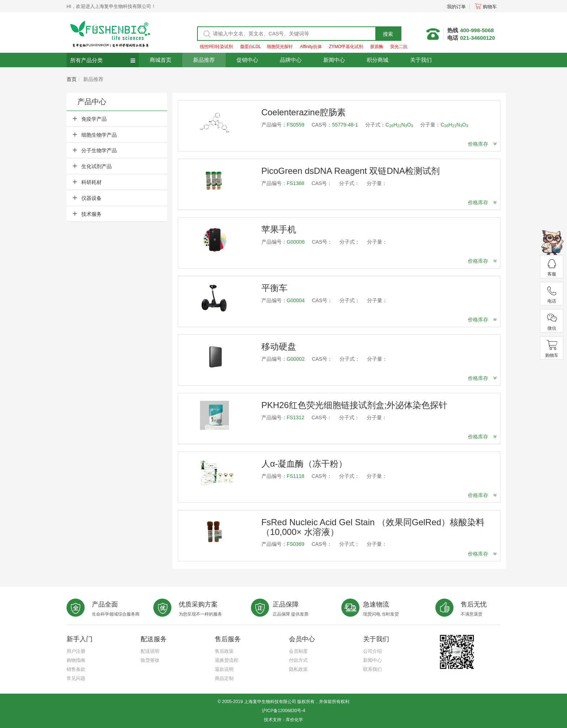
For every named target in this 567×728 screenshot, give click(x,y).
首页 (72, 79)
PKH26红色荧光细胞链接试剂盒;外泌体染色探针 (355, 405)
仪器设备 (91, 198)
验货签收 (150, 660)
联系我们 (372, 669)
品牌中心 (291, 60)
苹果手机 (279, 229)
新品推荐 (204, 60)
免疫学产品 (94, 119)
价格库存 (482, 144)
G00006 (296, 242)
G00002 (296, 359)
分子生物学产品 (99, 150)
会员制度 (298, 651)
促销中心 (247, 60)
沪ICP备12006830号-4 (283, 711)
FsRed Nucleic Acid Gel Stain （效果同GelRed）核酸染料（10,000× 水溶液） (373, 527)
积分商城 (378, 60)
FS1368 (296, 183)
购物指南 (76, 660)
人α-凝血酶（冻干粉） (304, 464)
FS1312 (296, 417)
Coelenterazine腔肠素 (304, 112)
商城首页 (161, 60)
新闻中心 (334, 60)
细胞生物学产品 (99, 135)
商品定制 (224, 678)
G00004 (296, 300)
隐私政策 (298, 669)
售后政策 (224, 651)
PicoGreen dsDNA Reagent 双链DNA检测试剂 (351, 171)
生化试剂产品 (97, 166)
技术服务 (91, 214)
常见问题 (76, 678)
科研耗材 (91, 182)
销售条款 (76, 669)
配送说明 (150, 651)
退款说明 (224, 669)
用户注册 (76, 651)
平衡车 (274, 288)
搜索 (388, 34)
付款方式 (298, 660)
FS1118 (296, 476)
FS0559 (296, 125)
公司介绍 (372, 651)
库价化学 (294, 720)
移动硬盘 (279, 346)
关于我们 (421, 60)
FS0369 (296, 544)
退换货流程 (227, 660)
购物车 (486, 7)
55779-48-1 (345, 125)
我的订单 (456, 7)
